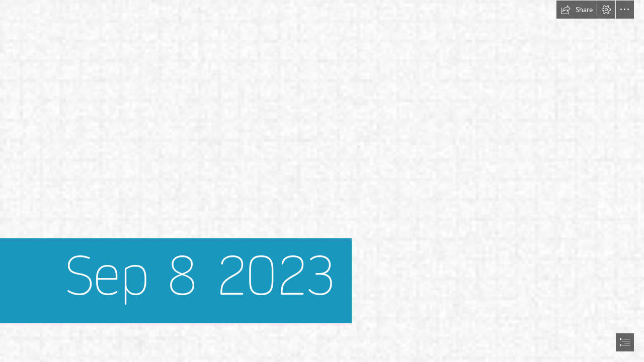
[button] (577, 10)
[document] (322, 181)
